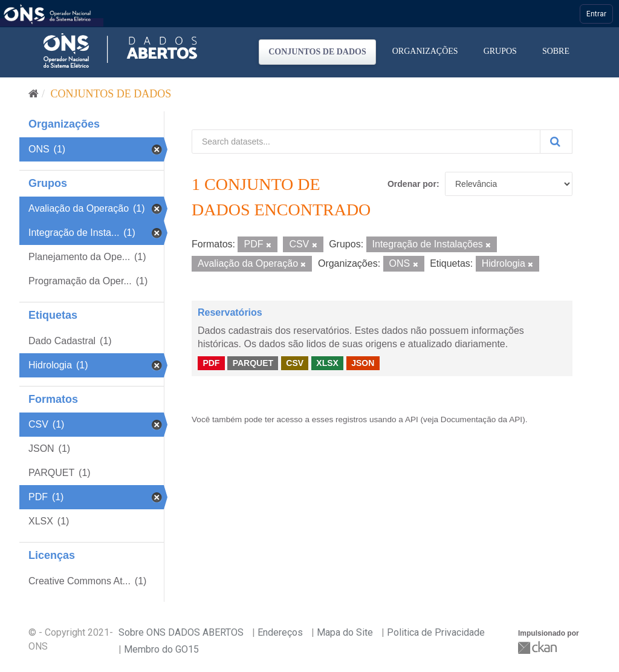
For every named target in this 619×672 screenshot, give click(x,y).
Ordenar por (412, 184)
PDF (211, 363)
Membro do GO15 (161, 649)
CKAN (539, 648)
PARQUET (253, 363)
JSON (363, 363)
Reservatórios (230, 312)
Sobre (556, 51)
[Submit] (556, 142)
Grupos (500, 51)
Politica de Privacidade (436, 632)
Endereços (280, 632)
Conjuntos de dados (317, 52)
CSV (295, 363)
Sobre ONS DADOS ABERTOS (181, 632)
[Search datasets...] (366, 142)
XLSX (327, 363)
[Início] (34, 94)
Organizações (425, 51)
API (412, 419)
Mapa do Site (345, 632)
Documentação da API (481, 419)
